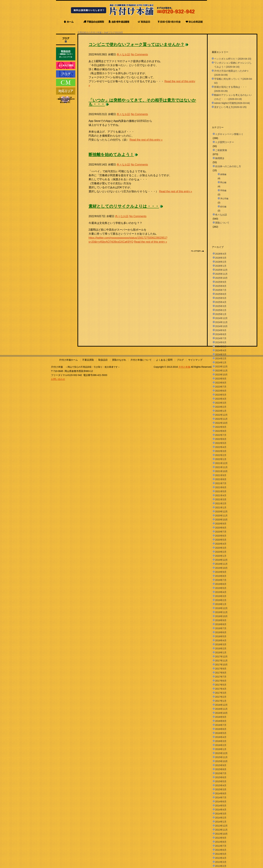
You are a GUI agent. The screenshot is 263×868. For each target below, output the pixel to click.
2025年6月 (221, 294)
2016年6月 (221, 729)
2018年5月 (221, 636)
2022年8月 (221, 431)
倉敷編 (223, 174)
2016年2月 (221, 745)
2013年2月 (221, 866)
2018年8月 (221, 624)
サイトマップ (195, 360)
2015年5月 (221, 781)
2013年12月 (221, 826)
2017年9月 (221, 669)
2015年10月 (221, 761)
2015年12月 (221, 753)
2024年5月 (221, 346)
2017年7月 (221, 677)
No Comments (139, 54)
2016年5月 (221, 733)
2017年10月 (221, 665)
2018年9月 (221, 620)
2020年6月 (221, 536)
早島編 (223, 190)
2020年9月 (221, 524)
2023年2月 (221, 407)
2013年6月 (221, 850)
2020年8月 (221, 528)
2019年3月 (221, 596)
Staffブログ (109, 32)
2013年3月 (221, 862)
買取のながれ (119, 360)
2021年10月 (221, 471)
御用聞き (220, 158)
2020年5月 (221, 540)
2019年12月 (221, 560)
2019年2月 (221, 600)
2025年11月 (221, 274)
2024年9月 (221, 330)
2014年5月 (221, 806)
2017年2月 (221, 697)
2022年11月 (221, 419)
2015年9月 (221, 765)
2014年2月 (221, 818)
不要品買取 (88, 360)
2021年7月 (221, 483)
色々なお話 (123, 54)
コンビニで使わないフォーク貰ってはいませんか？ (136, 44)
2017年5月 (221, 685)
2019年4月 (221, 592)
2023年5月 (221, 395)
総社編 (223, 207)
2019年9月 (221, 572)
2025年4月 (221, 302)
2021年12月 (221, 463)
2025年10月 (221, 278)
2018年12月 (221, 608)
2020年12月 (221, 512)
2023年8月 (221, 383)
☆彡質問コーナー (225, 142)
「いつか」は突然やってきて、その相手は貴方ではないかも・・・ (142, 102)
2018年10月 (221, 616)
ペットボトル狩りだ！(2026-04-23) (233, 59)
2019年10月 (221, 568)
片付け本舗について (141, 360)
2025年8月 (221, 286)
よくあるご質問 (164, 360)
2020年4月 (221, 544)
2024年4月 (221, 350)
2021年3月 (221, 499)
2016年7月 (221, 725)
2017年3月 (221, 693)
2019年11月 (221, 564)
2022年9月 (221, 427)
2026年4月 (221, 254)
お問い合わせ (58, 379)
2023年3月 (221, 403)
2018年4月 (221, 640)
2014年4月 (221, 810)
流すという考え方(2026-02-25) (230, 107)
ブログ (180, 360)
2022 (117, 32)
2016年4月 (221, 737)
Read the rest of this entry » (146, 140)
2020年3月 (221, 548)
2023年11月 (221, 371)
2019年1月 (221, 604)
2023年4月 (221, 399)
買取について (222, 223)
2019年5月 (221, 588)
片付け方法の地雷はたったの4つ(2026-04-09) (231, 73)
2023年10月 (221, 375)
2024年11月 (221, 322)
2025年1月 (221, 314)
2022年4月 (221, 447)
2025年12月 (221, 270)
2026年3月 (221, 258)
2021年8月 (221, 479)
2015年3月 (221, 789)
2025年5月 (221, 298)
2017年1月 (221, 701)
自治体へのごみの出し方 (228, 166)
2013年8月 (221, 842)
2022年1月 (221, 459)
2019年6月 (221, 584)
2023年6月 (221, 391)
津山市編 (224, 199)
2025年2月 (221, 310)
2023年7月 (221, 387)
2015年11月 (221, 757)
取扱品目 (103, 360)
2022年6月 (221, 439)
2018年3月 (221, 644)
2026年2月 (221, 262)
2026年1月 (221, 266)
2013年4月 (221, 858)
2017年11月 (221, 661)
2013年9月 (221, 838)
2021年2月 (221, 503)
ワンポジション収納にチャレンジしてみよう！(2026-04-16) (233, 65)
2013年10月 (221, 834)
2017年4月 (221, 689)
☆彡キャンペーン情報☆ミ (229, 134)
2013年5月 (221, 854)
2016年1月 (221, 749)
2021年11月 (221, 467)
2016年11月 (221, 709)
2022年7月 (221, 435)
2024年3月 (221, 354)
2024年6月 (221, 342)
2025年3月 (221, 306)
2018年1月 (221, 653)
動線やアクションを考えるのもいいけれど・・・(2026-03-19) (233, 97)
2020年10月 (221, 520)
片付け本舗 (184, 367)
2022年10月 (221, 423)
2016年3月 (221, 741)
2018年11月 (221, 612)
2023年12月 (221, 367)
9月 (121, 32)
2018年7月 (221, 628)
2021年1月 (221, 508)
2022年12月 (221, 415)
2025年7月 (221, 290)
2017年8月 (221, 673)
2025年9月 (221, 282)
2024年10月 (221, 326)
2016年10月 (221, 713)
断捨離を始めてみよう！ (111, 155)
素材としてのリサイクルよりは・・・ (124, 206)
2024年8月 (221, 334)
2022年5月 (221, 443)
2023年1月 (221, 411)
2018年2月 (221, 648)
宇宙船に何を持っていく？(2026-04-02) (233, 81)
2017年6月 (221, 681)
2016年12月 (221, 705)
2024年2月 (221, 358)
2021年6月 (221, 487)
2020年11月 (221, 516)
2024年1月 (221, 363)
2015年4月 (221, 785)
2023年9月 (221, 379)
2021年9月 (221, 475)
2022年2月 (221, 455)
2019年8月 (221, 576)
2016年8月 (221, 721)
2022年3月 (221, 451)
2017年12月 (221, 657)
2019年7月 (221, 580)
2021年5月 (221, 491)
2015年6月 (221, 777)
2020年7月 (221, 532)
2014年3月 (221, 814)
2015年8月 (221, 769)
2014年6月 (221, 802)
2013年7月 (221, 846)
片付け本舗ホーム (68, 360)
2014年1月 (221, 822)
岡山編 (223, 182)
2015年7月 (221, 773)
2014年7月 (221, 798)
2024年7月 (221, 338)
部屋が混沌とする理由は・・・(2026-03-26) (231, 89)
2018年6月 (221, 632)
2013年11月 (221, 830)
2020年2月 (221, 552)
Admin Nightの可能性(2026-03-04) (232, 103)
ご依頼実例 (221, 150)
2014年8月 (221, 793)
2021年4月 (221, 495)
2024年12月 (221, 318)
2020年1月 (221, 556)
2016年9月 (221, 717)
